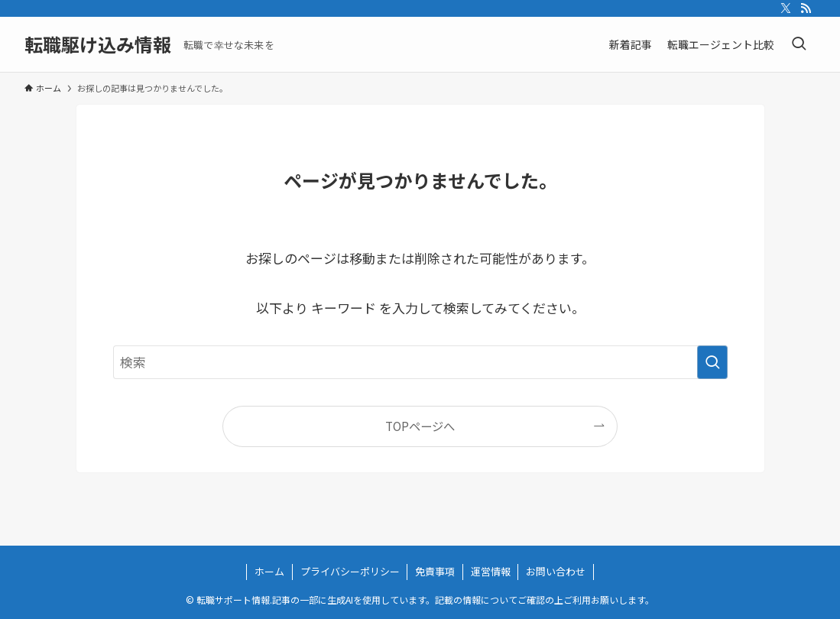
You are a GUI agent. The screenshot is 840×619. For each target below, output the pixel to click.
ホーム (269, 571)
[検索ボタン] (799, 44)
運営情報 (491, 571)
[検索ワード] (420, 362)
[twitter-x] (786, 8)
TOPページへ (420, 426)
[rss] (806, 8)
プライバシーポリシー (350, 571)
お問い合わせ (556, 571)
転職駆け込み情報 (98, 44)
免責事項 (435, 571)
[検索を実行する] (712, 362)
